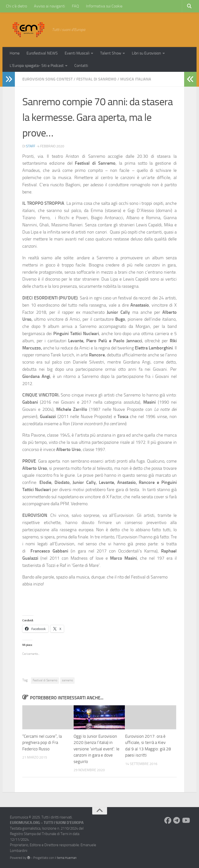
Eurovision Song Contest (47, 79)
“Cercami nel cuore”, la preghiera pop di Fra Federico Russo (42, 743)
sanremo (67, 680)
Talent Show (111, 53)
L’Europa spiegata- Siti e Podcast (37, 66)
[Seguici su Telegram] (177, 820)
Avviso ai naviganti (49, 6)
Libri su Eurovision (146, 53)
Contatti (81, 66)
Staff (31, 146)
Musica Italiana (136, 79)
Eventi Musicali (77, 53)
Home (15, 53)
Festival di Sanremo (96, 79)
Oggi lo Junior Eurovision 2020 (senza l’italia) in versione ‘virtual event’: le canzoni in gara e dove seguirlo (97, 749)
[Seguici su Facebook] (168, 820)
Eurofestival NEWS (42, 53)
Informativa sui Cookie (104, 6)
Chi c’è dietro (16, 6)
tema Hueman (67, 858)
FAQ (75, 6)
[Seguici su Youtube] (186, 820)
